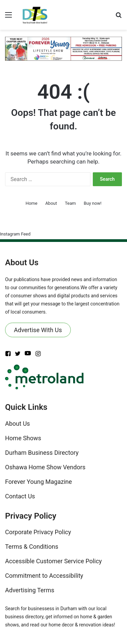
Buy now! (92, 203)
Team (70, 203)
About (51, 203)
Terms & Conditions (32, 547)
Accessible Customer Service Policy (54, 561)
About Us (17, 424)
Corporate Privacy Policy (38, 532)
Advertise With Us (38, 330)
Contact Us (20, 496)
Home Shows (23, 438)
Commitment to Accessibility (44, 576)
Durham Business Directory (42, 453)
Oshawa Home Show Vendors (45, 467)
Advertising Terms (30, 590)
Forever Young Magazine (38, 482)
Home (31, 203)
